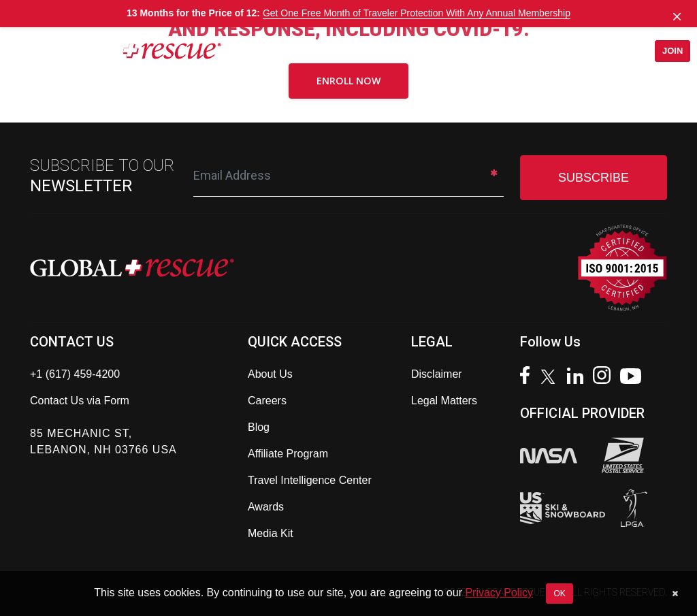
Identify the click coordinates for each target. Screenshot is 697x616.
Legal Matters (444, 401)
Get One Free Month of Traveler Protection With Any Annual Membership (417, 13)
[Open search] (610, 51)
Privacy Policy (499, 593)
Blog (259, 427)
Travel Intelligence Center (310, 480)
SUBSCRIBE (594, 178)
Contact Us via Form (80, 401)
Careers (267, 401)
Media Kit (271, 533)
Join (668, 50)
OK (559, 594)
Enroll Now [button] (348, 81)
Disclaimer (437, 374)
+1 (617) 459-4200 (75, 374)
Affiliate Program (288, 454)
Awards (266, 507)
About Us (270, 374)
